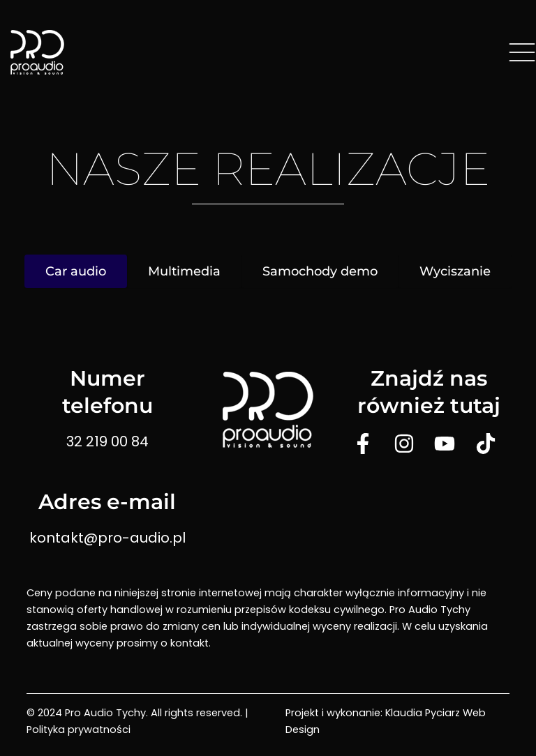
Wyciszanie (455, 271)
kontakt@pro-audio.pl (107, 538)
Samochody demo (320, 271)
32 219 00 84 (107, 441)
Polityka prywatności (79, 729)
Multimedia (184, 271)
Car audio (76, 271)
